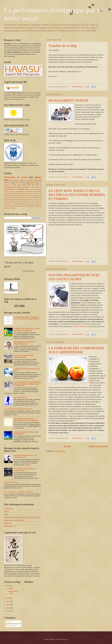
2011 (8, 608)
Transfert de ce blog (63, 46)
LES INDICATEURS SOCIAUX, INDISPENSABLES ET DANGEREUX (26, 420)
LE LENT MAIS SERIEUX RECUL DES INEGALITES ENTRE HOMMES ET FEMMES (77, 195)
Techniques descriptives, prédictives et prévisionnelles (22, 517)
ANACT (7, 511)
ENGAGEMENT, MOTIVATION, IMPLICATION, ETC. (24, 343)
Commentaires (11, 626)
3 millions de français (80, 326)
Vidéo (17, 183)
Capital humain (26, 185)
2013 (8, 601)
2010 (8, 611)
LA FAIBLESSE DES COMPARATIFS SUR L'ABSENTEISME (76, 350)
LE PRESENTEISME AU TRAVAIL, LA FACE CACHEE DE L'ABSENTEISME (26, 318)
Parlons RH (8, 523)
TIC (13, 208)
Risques (15, 193)
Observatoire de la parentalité (14, 520)
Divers (30, 202)
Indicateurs (29, 198)
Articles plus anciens (98, 446)
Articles (9, 622)
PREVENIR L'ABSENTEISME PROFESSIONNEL (24, 356)
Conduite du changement (32, 196)
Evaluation (7, 198)
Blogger (65, 639)
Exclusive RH (9, 508)
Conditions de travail (30, 189)
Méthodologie (11, 200)
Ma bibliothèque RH (20, 206)
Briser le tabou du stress (27, 187)
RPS (19, 200)
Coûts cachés (21, 202)
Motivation (38, 198)
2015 (8, 586)
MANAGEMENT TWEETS (68, 100)
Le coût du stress (31, 180)
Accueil (67, 446)
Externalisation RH (10, 526)
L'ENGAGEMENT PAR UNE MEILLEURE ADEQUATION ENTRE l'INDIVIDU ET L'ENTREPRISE (27, 384)
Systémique (18, 196)
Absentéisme (14, 180)
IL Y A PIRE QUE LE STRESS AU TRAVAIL (19, 409)
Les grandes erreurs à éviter (32, 204)
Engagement (29, 183)
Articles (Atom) (60, 451)
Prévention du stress (16, 177)
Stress (38, 177)
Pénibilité (30, 206)
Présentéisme (8, 196)
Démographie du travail (10, 204)
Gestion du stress (18, 198)
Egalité (20, 204)
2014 (8, 598)
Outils (38, 193)
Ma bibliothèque (8, 206)
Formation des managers (26, 191)
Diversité (37, 202)
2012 (8, 605)
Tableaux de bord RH (26, 193)
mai (10, 589)
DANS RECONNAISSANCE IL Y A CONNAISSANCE (25, 456)
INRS (6, 514)
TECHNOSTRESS (20, 397)
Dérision (7, 183)
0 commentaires (78, 87)
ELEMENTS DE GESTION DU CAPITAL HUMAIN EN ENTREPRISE (27, 330)
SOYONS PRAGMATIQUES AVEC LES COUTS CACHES (74, 277)
